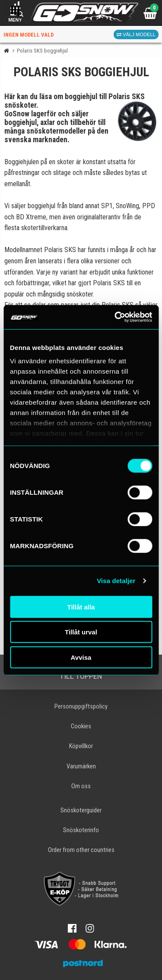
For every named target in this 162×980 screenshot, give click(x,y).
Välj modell (136, 34)
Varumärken (81, 766)
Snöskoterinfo (81, 830)
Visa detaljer (116, 581)
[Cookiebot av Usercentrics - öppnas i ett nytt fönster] (115, 317)
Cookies (81, 726)
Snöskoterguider (81, 810)
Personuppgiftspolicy (81, 707)
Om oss (81, 786)
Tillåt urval (81, 632)
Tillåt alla (81, 607)
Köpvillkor (81, 746)
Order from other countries (81, 850)
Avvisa (81, 657)
